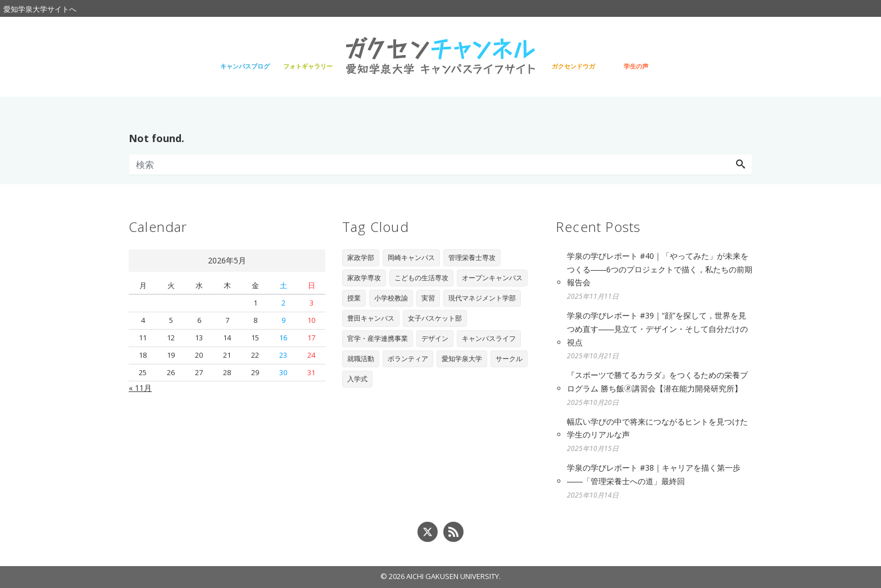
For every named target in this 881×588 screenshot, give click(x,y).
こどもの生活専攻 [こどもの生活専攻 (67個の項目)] (421, 278)
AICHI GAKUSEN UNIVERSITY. (453, 576)
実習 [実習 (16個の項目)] (428, 298)
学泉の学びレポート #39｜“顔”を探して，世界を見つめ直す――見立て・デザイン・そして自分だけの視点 (657, 329)
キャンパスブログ (245, 66)
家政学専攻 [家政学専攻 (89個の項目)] (364, 278)
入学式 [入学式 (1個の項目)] (357, 379)
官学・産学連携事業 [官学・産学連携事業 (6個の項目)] (378, 338)
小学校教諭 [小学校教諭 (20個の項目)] (391, 298)
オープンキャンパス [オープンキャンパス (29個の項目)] (492, 278)
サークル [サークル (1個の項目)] (509, 359)
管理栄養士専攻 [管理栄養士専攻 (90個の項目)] (472, 257)
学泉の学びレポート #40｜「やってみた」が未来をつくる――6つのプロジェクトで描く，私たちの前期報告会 (660, 269)
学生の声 (636, 66)
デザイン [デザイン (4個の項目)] (435, 338)
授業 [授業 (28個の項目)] (354, 298)
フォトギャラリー (308, 66)
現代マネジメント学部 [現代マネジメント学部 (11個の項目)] (482, 298)
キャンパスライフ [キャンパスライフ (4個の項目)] (489, 338)
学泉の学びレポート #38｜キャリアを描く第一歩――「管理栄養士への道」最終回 (654, 474)
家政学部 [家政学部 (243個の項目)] (361, 257)
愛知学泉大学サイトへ (40, 9)
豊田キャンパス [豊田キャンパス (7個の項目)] (371, 318)
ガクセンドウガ (573, 66)
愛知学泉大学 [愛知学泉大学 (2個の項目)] (462, 359)
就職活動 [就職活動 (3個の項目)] (361, 359)
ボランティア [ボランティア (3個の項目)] (408, 359)
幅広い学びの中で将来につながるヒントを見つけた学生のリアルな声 (657, 428)
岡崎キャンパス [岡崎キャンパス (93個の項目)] (411, 257)
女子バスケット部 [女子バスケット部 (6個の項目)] (435, 318)
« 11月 (140, 388)
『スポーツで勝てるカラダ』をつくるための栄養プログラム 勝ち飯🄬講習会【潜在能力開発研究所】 (657, 382)
